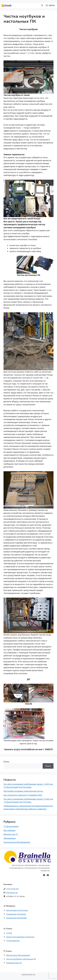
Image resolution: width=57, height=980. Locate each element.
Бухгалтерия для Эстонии (17, 910)
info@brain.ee (12, 893)
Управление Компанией (16, 918)
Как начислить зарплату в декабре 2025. (23, 795)
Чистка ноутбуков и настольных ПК (21, 959)
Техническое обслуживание (17, 842)
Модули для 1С (11, 834)
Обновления (10, 838)
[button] (42, 6)
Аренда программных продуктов (20, 937)
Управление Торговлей (16, 914)
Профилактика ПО (14, 963)
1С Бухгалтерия (11, 826)
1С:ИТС (9, 933)
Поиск (6, 762)
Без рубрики (9, 830)
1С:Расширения (13, 941)
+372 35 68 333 (12, 889)
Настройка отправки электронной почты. (23, 791)
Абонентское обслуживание (18, 955)
